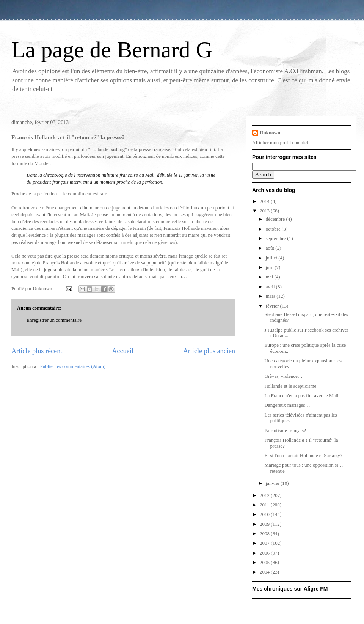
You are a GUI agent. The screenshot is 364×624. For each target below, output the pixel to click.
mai (270, 277)
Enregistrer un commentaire (54, 320)
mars (271, 296)
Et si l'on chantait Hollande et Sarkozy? (303, 455)
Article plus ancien (209, 351)
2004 (265, 572)
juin (270, 267)
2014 (265, 201)
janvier (273, 483)
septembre (277, 238)
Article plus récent (37, 351)
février (273, 306)
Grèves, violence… (283, 376)
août (271, 248)
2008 (265, 534)
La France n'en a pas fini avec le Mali (301, 395)
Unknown (270, 133)
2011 (265, 505)
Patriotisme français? (285, 430)
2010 (265, 514)
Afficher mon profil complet (280, 142)
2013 (265, 211)
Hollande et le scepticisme (290, 386)
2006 (265, 553)
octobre (274, 229)
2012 (265, 495)
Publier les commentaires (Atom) (73, 366)
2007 (265, 543)
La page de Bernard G (112, 50)
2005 (265, 562)
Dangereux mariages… (287, 405)
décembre (276, 219)
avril (271, 287)
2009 (265, 524)
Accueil (123, 351)
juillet (272, 258)
